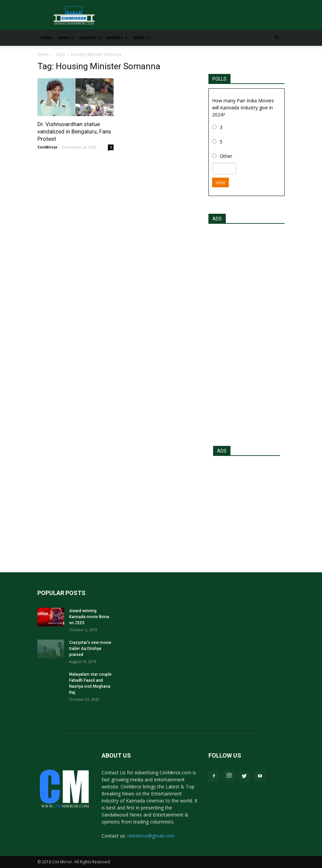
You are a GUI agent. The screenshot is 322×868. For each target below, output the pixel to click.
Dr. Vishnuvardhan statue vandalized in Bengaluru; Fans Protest (74, 131)
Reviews (117, 38)
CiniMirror (47, 147)
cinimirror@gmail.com (151, 836)
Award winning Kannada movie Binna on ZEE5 (89, 617)
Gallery (90, 38)
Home (46, 38)
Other (226, 156)
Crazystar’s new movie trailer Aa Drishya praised (90, 649)
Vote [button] (220, 182)
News (66, 38)
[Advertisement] (247, 333)
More (141, 38)
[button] (277, 38)
